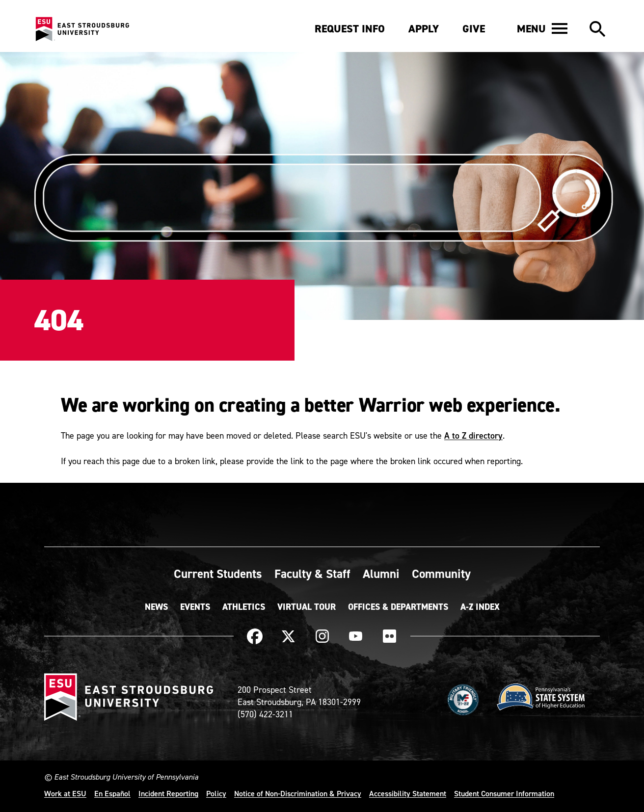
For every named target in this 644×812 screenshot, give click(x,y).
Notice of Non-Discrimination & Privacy (298, 793)
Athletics (244, 607)
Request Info (350, 29)
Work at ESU (65, 793)
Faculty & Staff (312, 574)
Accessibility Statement (408, 793)
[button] (542, 28)
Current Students (218, 574)
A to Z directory (473, 435)
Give (474, 29)
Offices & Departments (398, 607)
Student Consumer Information (504, 793)
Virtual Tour (307, 607)
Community (441, 574)
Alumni (381, 574)
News (156, 607)
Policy (216, 793)
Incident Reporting (168, 793)
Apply (424, 29)
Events (195, 607)
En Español (112, 793)
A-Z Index (480, 607)
